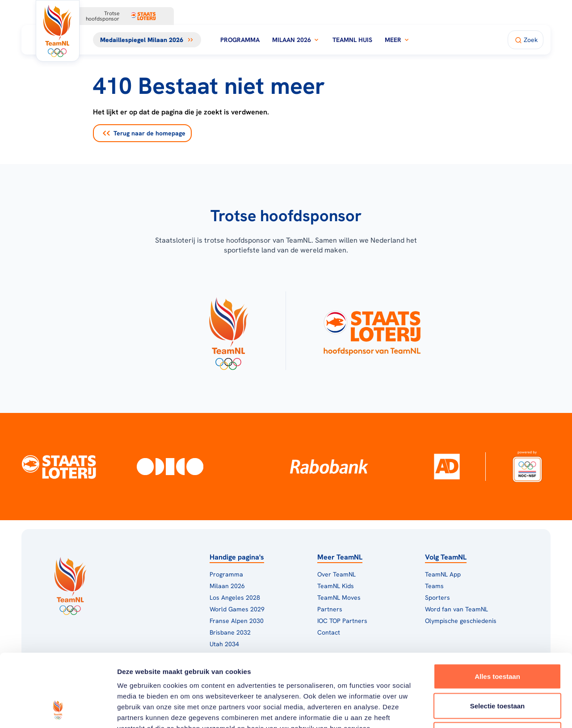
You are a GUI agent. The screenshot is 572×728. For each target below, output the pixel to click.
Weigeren (497, 669)
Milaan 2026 (296, 40)
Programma (240, 40)
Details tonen (483, 710)
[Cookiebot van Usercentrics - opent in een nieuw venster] (58, 711)
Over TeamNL (336, 574)
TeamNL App (443, 574)
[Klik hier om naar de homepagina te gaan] (58, 31)
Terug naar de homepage (144, 133)
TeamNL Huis (352, 40)
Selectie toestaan (498, 640)
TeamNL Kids (336, 586)
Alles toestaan (497, 611)
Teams (434, 586)
